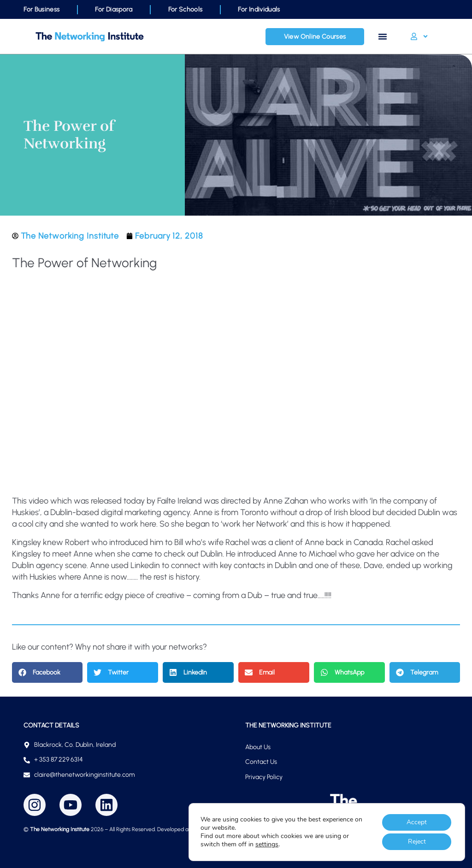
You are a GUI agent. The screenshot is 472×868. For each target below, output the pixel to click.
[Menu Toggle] (383, 36)
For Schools (186, 9)
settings (267, 845)
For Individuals (259, 9)
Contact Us (261, 762)
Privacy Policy (264, 777)
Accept (417, 822)
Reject (417, 842)
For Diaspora (114, 9)
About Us (258, 747)
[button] (47, 672)
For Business (41, 9)
